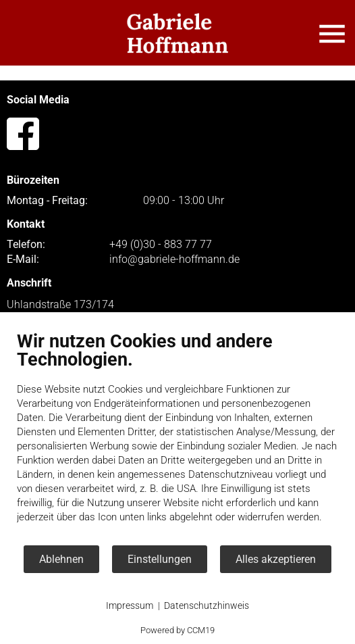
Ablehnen (61, 559)
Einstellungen (160, 559)
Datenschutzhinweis (207, 605)
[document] (177, 437)
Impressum (130, 605)
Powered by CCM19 (177, 630)
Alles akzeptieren (276, 559)
